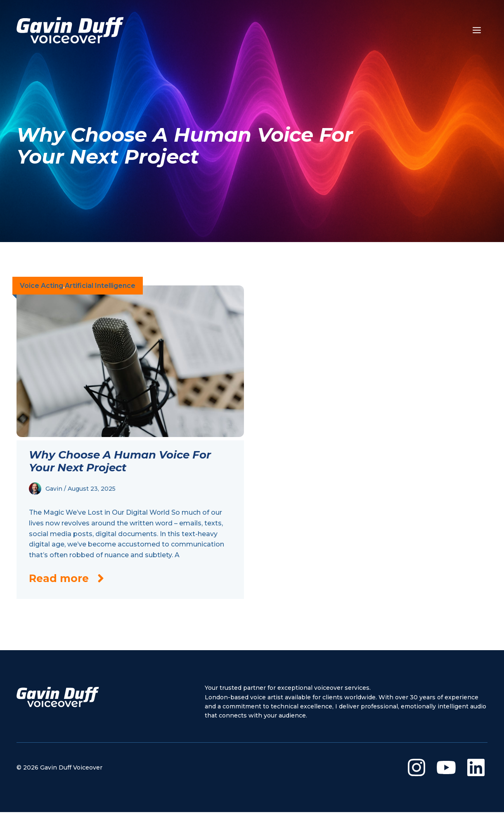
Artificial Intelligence (100, 286)
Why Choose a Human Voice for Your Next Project (120, 461)
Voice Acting (41, 286)
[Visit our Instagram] (416, 767)
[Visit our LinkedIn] (476, 767)
